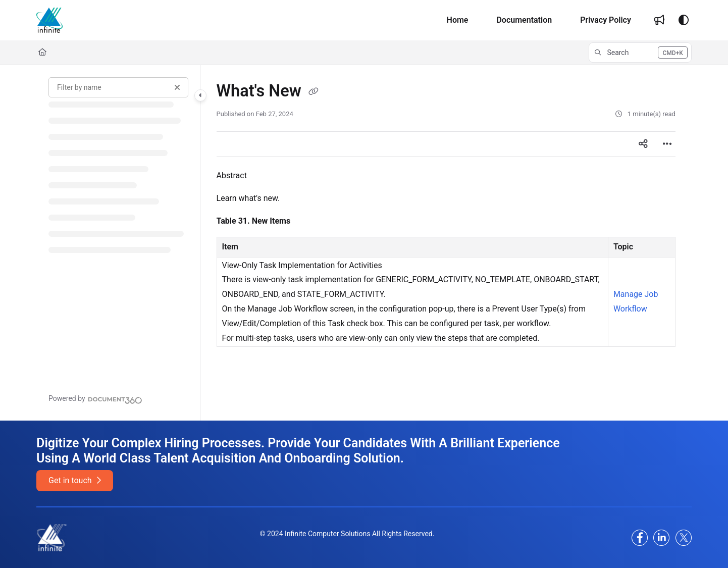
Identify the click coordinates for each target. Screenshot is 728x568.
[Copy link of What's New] (314, 92)
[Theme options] (684, 20)
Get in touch (74, 480)
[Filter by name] (118, 87)
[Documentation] (524, 20)
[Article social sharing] (643, 144)
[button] (640, 53)
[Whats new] (659, 20)
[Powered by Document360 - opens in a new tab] (95, 399)
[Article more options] (667, 144)
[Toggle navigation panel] (200, 95)
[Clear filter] (177, 87)
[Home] (49, 20)
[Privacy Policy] (606, 20)
